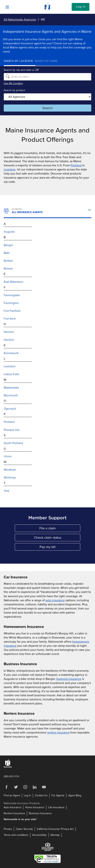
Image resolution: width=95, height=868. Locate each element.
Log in (81, 7)
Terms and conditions (16, 835)
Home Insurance (35, 807)
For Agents (58, 795)
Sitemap (55, 835)
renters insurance (58, 733)
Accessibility (39, 835)
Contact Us (41, 795)
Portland (76, 165)
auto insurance (55, 600)
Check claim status (57, 538)
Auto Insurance (13, 807)
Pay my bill (60, 548)
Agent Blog (75, 795)
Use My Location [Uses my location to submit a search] (13, 83)
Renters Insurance (14, 813)
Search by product (14, 90)
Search (47, 108)
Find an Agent (12, 795)
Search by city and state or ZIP (21, 70)
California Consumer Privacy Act (55, 829)
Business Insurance (40, 813)
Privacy (8, 829)
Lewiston (10, 170)
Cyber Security (24, 829)
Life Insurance (56, 807)
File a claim (60, 529)
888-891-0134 (11, 776)
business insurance (69, 679)
